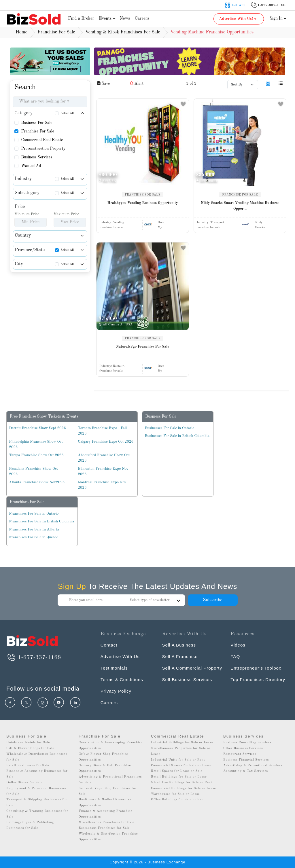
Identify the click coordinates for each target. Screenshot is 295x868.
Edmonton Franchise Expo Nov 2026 (103, 472)
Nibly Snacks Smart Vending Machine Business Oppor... (240, 206)
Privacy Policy (116, 691)
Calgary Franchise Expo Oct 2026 (106, 442)
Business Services (37, 157)
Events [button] (108, 19)
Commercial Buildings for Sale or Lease (184, 788)
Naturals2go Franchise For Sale (143, 347)
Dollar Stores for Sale (24, 783)
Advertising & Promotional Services (253, 766)
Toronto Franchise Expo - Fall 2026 (102, 431)
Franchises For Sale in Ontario (34, 514)
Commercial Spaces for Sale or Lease (181, 766)
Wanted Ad (31, 166)
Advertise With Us (120, 656)
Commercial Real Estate (42, 140)
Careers (142, 19)
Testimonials (114, 668)
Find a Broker (81, 19)
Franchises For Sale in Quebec (33, 537)
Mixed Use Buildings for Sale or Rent (182, 783)
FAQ (235, 656)
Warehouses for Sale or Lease (175, 794)
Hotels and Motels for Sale (28, 743)
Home (21, 32)
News (125, 19)
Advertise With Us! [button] (238, 19)
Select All (67, 113)
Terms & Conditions (122, 680)
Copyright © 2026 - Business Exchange (147, 862)
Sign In (278, 18)
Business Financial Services (246, 760)
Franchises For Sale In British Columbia (41, 521)
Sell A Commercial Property (192, 668)
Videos (238, 645)
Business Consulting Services (247, 743)
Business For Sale (37, 123)
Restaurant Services (240, 754)
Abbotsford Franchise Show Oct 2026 (104, 458)
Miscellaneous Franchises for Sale (106, 822)
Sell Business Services (187, 680)
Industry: (112, 222)
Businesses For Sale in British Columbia (177, 436)
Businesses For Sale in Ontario (169, 428)
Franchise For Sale (38, 131)
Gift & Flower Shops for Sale (30, 748)
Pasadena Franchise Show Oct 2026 (33, 472)
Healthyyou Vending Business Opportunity (143, 203)
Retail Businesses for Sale (28, 766)
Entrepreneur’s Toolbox (256, 668)
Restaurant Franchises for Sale (104, 828)
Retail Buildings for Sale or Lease (179, 777)
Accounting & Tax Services (246, 771)
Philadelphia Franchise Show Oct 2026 (36, 445)
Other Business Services (243, 748)
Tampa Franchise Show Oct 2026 (36, 455)
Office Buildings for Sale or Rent (178, 800)
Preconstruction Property (43, 149)
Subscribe (212, 600)
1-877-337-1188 (34, 657)
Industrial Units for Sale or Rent (178, 760)
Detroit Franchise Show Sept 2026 (37, 428)
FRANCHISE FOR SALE (143, 195)
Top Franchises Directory (258, 680)
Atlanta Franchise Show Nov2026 (37, 482)
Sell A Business (179, 645)
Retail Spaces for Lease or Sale (177, 771)
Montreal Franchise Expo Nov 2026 (102, 485)
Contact (109, 645)
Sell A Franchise (180, 656)
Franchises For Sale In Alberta (34, 529)
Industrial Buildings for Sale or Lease (182, 743)
